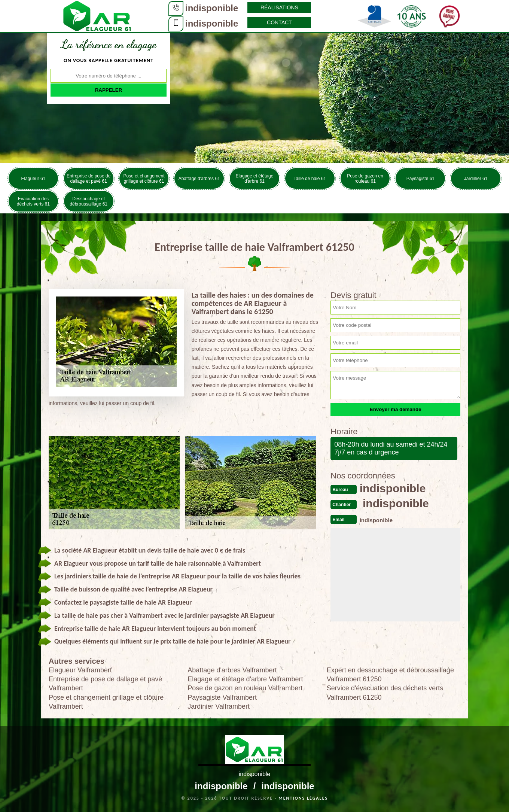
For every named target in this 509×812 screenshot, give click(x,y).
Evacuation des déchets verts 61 (33, 201)
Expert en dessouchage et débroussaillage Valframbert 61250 (390, 675)
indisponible (212, 8)
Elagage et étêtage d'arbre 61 (255, 179)
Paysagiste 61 (420, 179)
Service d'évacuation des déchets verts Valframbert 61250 (385, 693)
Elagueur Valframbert (80, 670)
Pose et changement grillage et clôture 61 (144, 179)
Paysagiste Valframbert (222, 697)
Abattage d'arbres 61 (199, 179)
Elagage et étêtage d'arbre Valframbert (245, 679)
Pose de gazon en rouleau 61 (365, 179)
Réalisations (279, 7)
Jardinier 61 (476, 179)
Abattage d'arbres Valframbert (232, 670)
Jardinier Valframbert (219, 706)
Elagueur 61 (33, 179)
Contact (279, 22)
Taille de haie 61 (310, 179)
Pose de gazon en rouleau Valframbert (245, 688)
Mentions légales (303, 798)
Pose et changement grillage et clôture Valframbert (106, 702)
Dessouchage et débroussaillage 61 (89, 201)
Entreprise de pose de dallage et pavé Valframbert (105, 684)
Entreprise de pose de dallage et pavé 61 (89, 179)
